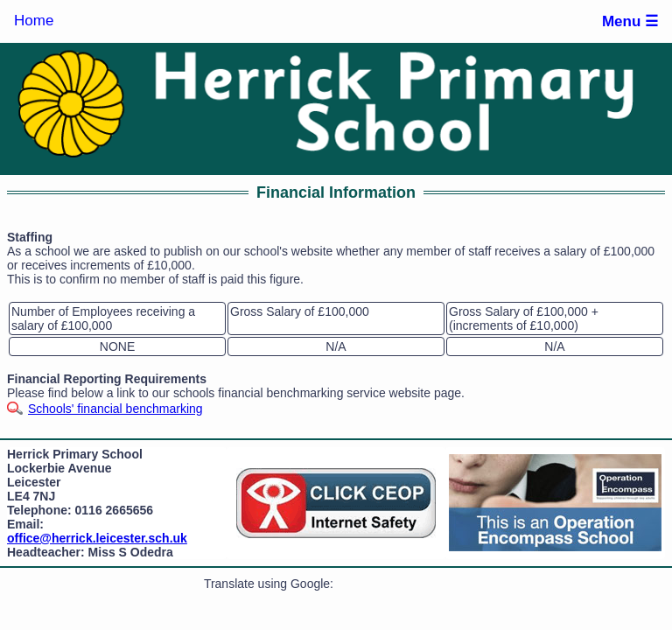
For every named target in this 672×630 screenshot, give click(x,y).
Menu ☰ (630, 21)
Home (34, 21)
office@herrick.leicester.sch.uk (97, 538)
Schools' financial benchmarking (115, 409)
